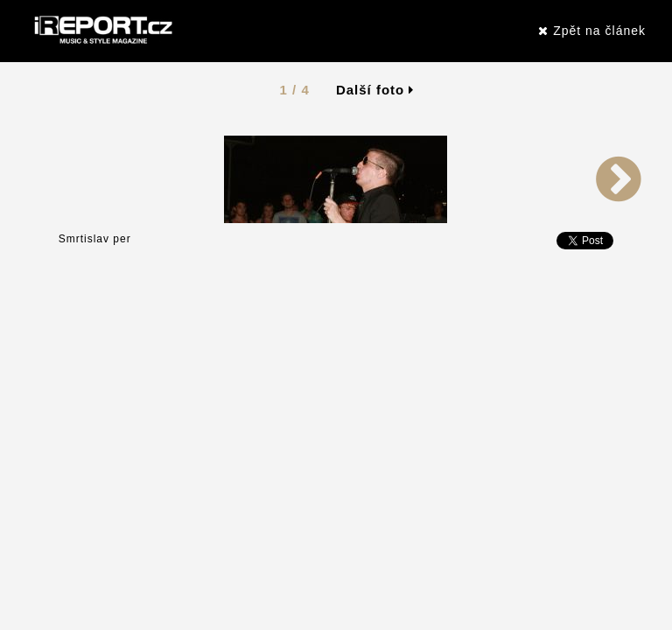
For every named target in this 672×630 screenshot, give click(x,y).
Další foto (375, 90)
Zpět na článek (592, 31)
